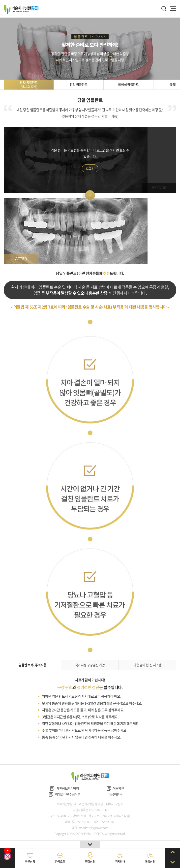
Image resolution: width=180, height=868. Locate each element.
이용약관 (115, 788)
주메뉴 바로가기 (0, 0)
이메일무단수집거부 (65, 794)
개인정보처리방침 (65, 788)
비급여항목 (115, 794)
